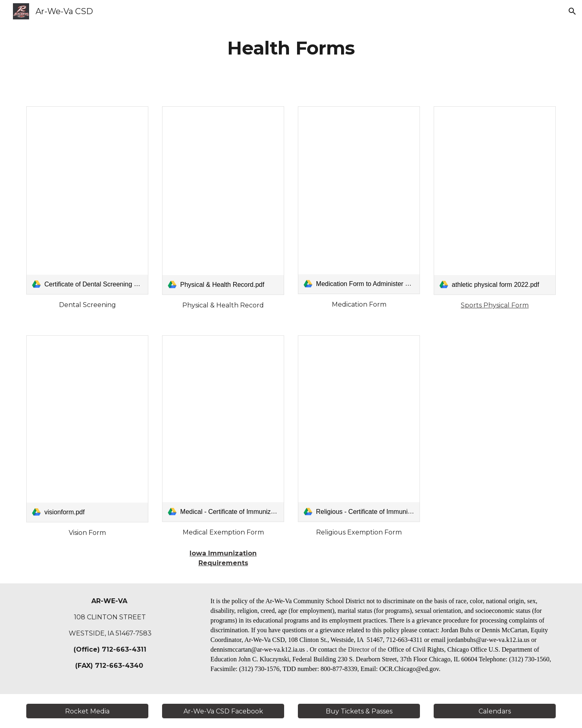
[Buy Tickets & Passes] (359, 711)
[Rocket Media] (87, 711)
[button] (572, 11)
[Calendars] (495, 711)
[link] (87, 201)
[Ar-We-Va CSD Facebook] (223, 711)
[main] (291, 48)
